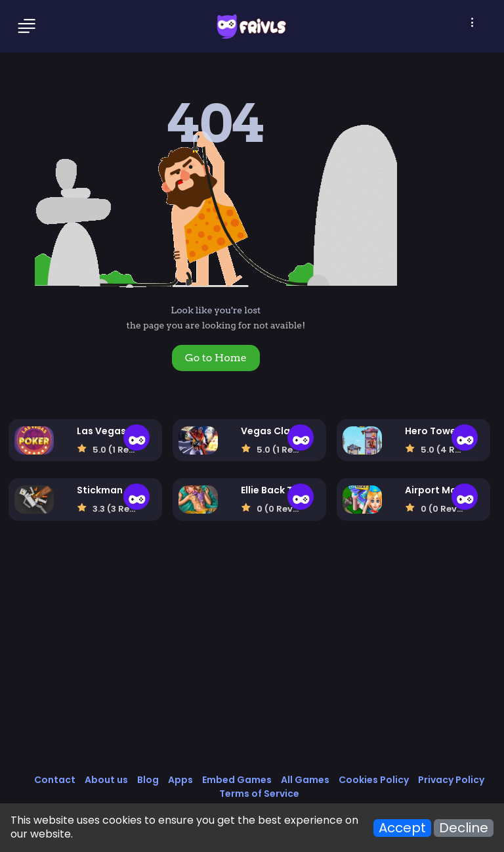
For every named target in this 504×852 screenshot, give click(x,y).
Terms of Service (259, 794)
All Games (305, 780)
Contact (55, 780)
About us (106, 780)
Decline (464, 828)
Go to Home (216, 358)
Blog (148, 780)
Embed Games (237, 780)
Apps (180, 780)
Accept (402, 828)
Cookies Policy (374, 780)
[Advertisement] (252, 661)
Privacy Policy (451, 780)
